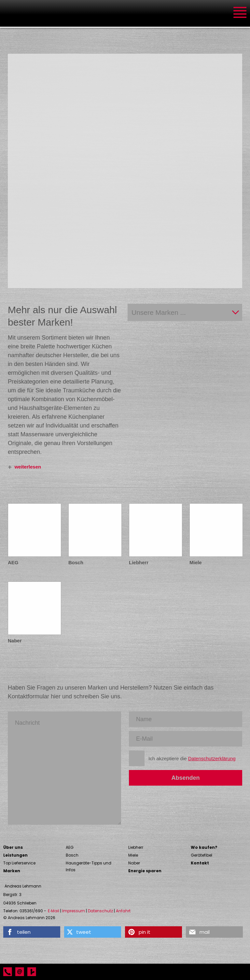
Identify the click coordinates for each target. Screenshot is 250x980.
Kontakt (200, 863)
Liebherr (136, 847)
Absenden (185, 778)
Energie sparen (145, 871)
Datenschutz (100, 911)
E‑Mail (54, 911)
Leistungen (15, 855)
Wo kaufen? (204, 847)
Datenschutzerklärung (212, 758)
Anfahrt (123, 911)
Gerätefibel (201, 855)
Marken (12, 871)
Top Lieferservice (19, 863)
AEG (70, 847)
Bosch (72, 855)
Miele (133, 855)
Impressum (74, 911)
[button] (32, 932)
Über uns (13, 847)
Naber (134, 863)
